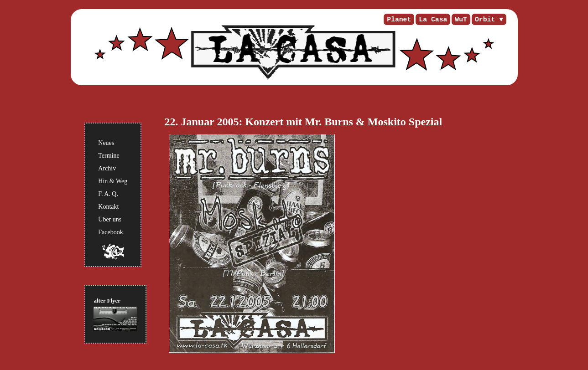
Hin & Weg (113, 181)
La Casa (433, 20)
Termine (109, 156)
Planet (399, 20)
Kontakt (108, 207)
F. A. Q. (108, 194)
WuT (461, 20)
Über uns (110, 219)
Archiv (107, 168)
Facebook (110, 232)
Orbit (485, 20)
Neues (106, 143)
